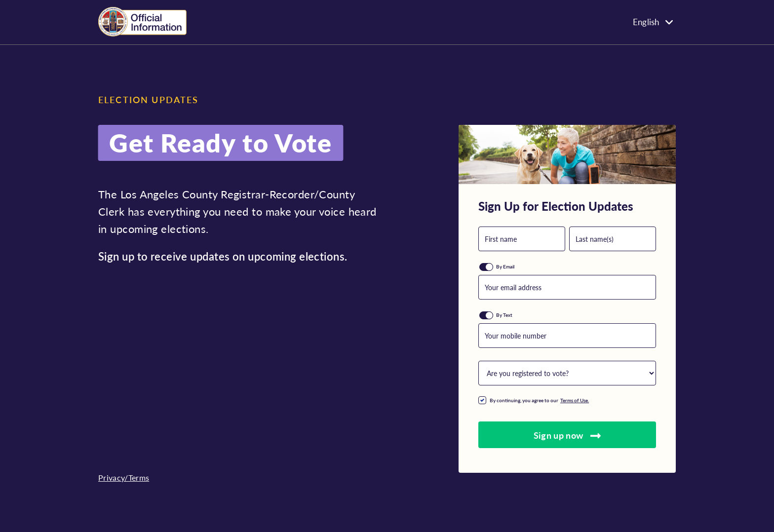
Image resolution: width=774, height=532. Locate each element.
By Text (504, 315)
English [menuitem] (646, 22)
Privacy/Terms (124, 477)
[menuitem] (607, 21)
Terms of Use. (575, 400)
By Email (505, 266)
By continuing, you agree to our (541, 400)
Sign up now (567, 435)
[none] (607, 21)
